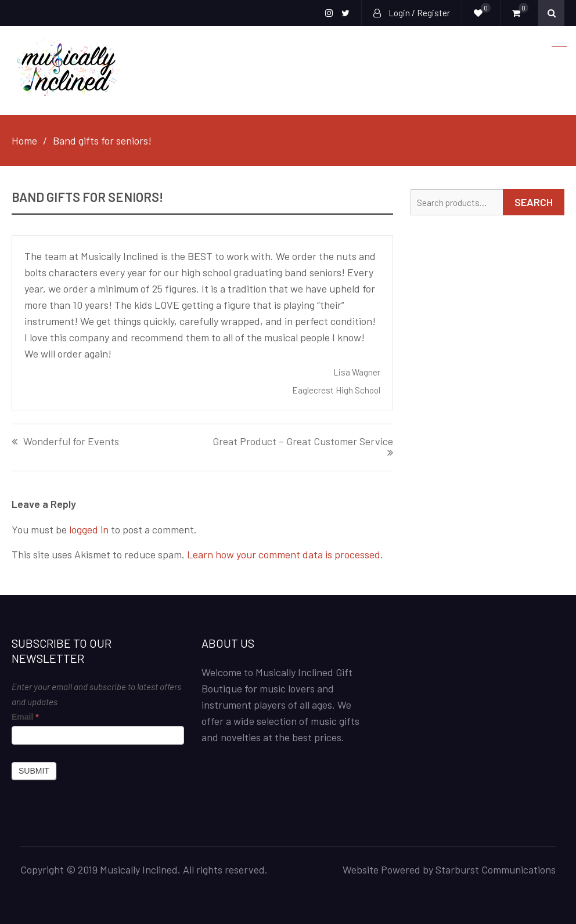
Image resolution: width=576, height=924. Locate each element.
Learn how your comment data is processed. (285, 554)
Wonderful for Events (71, 442)
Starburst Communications (496, 869)
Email (25, 717)
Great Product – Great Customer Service (303, 442)
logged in (89, 529)
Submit (34, 771)
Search (534, 202)
